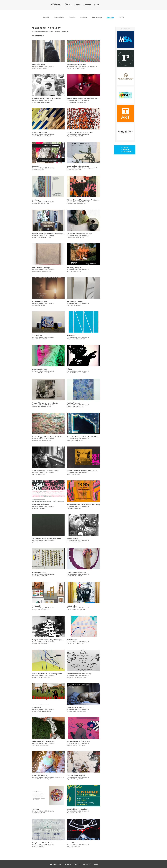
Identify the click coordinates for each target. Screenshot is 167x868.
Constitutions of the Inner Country (79, 674)
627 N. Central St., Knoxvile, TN (88, 67)
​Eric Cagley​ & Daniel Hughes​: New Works (46, 538)
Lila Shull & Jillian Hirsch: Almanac (80, 234)
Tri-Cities (122, 17)
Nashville (84, 17)
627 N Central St (84, 100)
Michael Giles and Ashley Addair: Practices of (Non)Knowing (89, 200)
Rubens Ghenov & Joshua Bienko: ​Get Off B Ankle (85, 471)
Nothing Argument (74, 403)
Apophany (35, 200)
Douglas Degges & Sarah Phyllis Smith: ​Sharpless (49, 437)
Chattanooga (97, 17)
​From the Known (37, 335)
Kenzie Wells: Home (74, 843)
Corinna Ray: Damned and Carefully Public (47, 674)
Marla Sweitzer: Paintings (41, 268)
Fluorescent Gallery (37, 67)
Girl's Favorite (72, 640)
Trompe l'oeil (36, 708)
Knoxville (110, 17)
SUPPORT (87, 5)
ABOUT (78, 5)
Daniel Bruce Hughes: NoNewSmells (80, 132)
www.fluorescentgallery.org (40, 32)
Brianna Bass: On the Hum (77, 65)
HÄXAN (70, 369)
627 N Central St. (49, 100)
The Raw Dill (36, 606)
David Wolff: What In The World (78, 166)
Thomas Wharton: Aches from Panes (45, 403)
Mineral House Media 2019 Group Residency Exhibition (87, 98)
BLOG (97, 5)
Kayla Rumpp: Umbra (39, 132)
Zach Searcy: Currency (75, 301)
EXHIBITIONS (56, 5)
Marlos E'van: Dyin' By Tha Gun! (43, 741)
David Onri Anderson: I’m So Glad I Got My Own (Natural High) (89, 437)
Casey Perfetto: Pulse (39, 369)
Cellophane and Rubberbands (42, 843)
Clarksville (72, 17)
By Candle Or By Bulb (39, 301)
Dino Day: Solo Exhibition (76, 775)
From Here (35, 809)
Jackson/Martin (59, 17)
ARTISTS (68, 5)
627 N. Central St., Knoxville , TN (59, 32)
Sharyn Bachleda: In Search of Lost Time (46, 98)
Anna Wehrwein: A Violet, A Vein (78, 741)
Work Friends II (72, 538)
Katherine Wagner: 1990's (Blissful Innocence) (83, 504)
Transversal (71, 335)
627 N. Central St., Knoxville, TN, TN (54, 777)
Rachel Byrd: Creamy (39, 775)
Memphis (46, 17)
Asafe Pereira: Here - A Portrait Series (45, 471)
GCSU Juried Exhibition (76, 708)
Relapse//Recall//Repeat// (40, 504)
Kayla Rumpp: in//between (76, 572)
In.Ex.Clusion (72, 606)
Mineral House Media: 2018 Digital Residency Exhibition (51, 234)
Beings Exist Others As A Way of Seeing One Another (50, 640)
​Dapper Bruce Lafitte (39, 572)
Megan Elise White (38, 65)
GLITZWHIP (36, 166)
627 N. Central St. (49, 67)
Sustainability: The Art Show (77, 809)
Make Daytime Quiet (74, 268)
